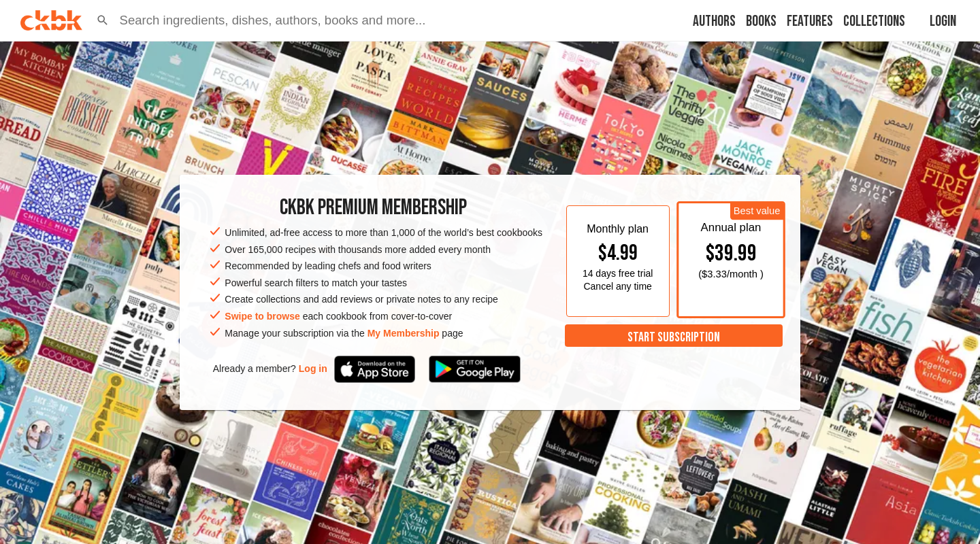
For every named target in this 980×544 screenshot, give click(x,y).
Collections (874, 21)
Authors (714, 21)
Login (943, 21)
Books (761, 21)
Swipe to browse (262, 316)
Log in (313, 369)
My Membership (404, 333)
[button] (103, 20)
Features (810, 21)
